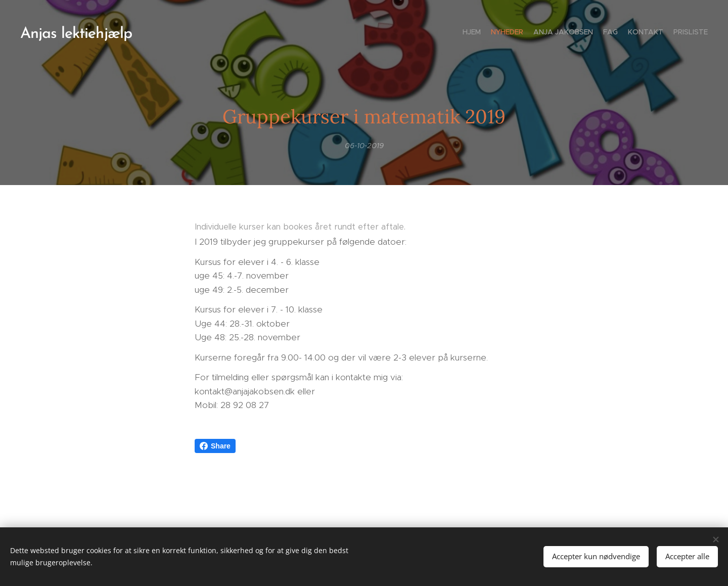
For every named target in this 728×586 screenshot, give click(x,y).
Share (215, 446)
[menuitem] (658, 33)
